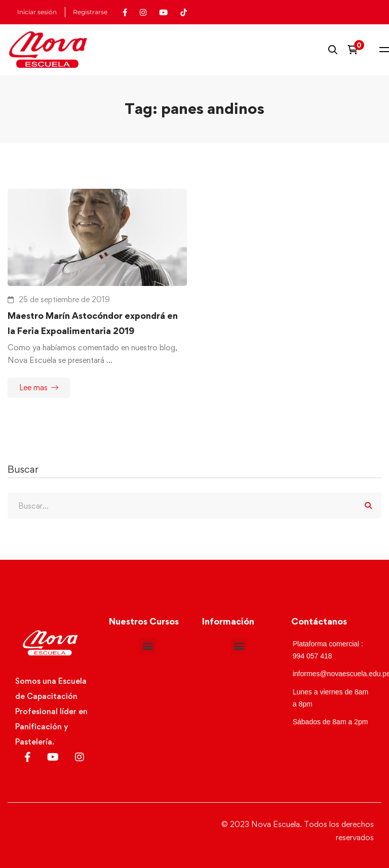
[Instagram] (80, 757)
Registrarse (90, 12)
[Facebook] (28, 757)
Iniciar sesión (37, 12)
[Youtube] (53, 757)
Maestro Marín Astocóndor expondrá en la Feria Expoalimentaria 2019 (93, 323)
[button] (148, 646)
